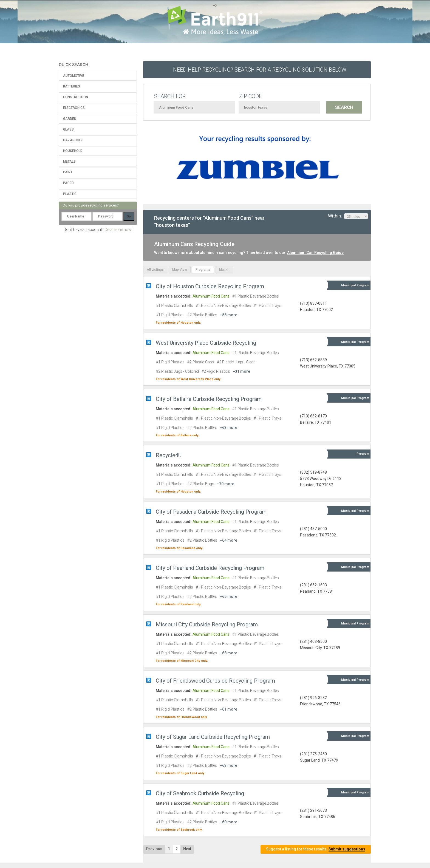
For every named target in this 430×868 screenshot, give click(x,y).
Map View (180, 270)
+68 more (229, 653)
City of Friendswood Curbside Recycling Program (215, 681)
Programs (203, 270)
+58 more (229, 315)
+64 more (229, 540)
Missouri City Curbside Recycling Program (207, 624)
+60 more (229, 822)
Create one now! (118, 230)
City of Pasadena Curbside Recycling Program (211, 512)
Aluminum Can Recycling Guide (315, 253)
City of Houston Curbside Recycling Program (210, 286)
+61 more (229, 709)
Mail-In (224, 270)
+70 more (226, 484)
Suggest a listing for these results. (316, 849)
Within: (348, 216)
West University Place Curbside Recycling (206, 343)
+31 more (241, 371)
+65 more (229, 596)
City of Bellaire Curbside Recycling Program (209, 399)
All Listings (155, 270)
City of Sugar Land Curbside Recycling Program (213, 737)
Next (187, 849)
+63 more (229, 428)
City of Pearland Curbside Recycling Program (210, 568)
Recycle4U (169, 455)
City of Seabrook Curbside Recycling (200, 793)
